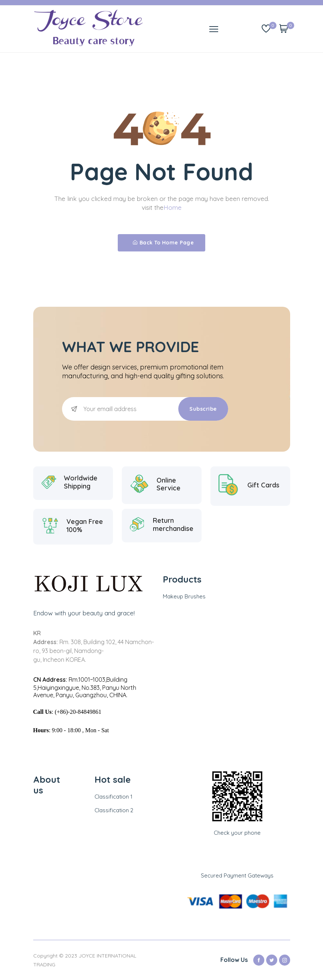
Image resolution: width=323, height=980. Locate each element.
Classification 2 (114, 810)
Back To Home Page (163, 243)
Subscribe (203, 409)
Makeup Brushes (184, 596)
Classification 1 (114, 797)
